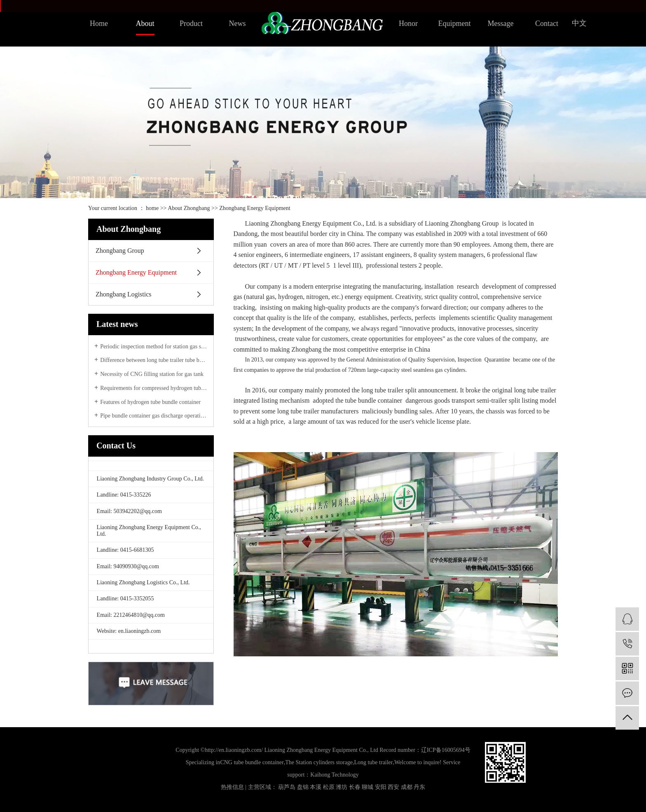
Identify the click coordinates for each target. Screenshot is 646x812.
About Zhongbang (189, 208)
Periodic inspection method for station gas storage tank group (154, 346)
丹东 (419, 787)
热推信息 (232, 787)
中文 (579, 23)
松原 (329, 787)
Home (99, 23)
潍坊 (342, 787)
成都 (407, 787)
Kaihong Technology (334, 775)
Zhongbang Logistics (124, 294)
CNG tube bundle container (252, 762)
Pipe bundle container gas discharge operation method (154, 416)
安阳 (381, 787)
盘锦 (303, 787)
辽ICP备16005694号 (446, 750)
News (238, 23)
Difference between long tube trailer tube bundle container (154, 360)
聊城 (367, 787)
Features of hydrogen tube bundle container (150, 402)
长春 (355, 787)
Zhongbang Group (120, 251)
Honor (408, 23)
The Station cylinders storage (319, 762)
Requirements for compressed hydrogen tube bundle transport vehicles (154, 388)
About (145, 23)
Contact (547, 23)
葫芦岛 (287, 787)
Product (191, 23)
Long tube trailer (373, 762)
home (152, 208)
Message (501, 23)
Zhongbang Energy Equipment (136, 272)
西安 (393, 787)
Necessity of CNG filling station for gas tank (152, 374)
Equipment (455, 23)
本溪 (316, 787)
